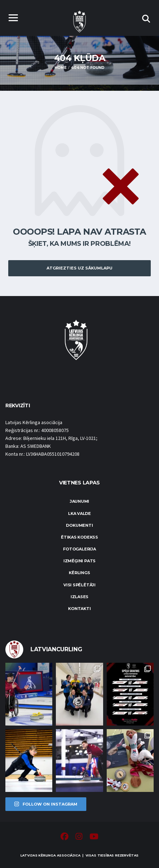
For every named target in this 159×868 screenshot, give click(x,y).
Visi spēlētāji (79, 585)
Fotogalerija (79, 549)
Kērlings (79, 573)
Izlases (79, 597)
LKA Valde (79, 513)
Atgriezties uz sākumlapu (79, 268)
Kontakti (79, 609)
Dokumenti (79, 525)
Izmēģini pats (79, 561)
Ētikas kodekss (79, 537)
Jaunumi (79, 501)
